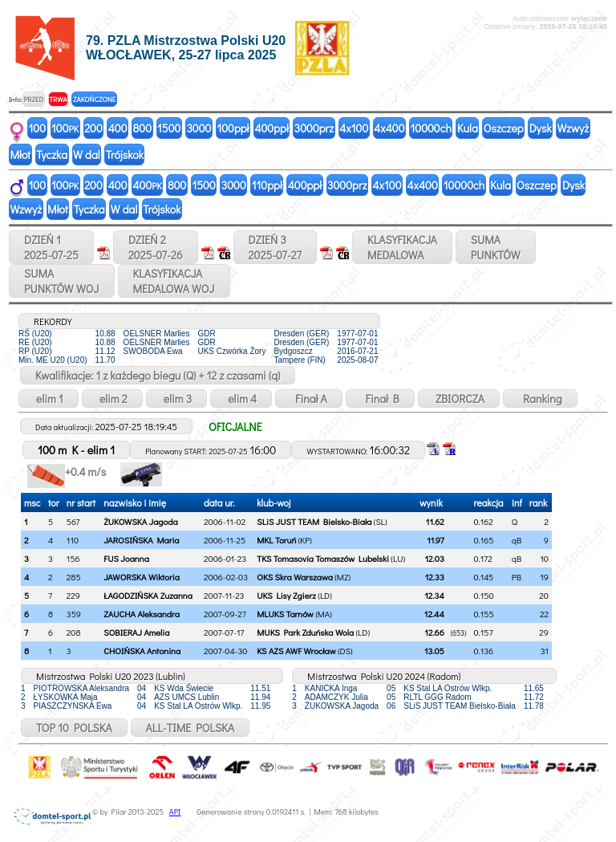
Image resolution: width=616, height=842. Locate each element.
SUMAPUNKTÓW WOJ (62, 281)
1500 (169, 128)
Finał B (380, 399)
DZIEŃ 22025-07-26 (156, 247)
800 (142, 128)
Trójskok (125, 155)
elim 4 (241, 399)
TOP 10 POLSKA (74, 728)
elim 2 (112, 399)
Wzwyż (573, 128)
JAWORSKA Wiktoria (142, 577)
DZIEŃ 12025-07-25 (51, 247)
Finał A (309, 399)
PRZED (33, 99)
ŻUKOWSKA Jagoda (140, 521)
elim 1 (49, 399)
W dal (87, 155)
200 (93, 128)
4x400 (389, 128)
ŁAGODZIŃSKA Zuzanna (148, 595)
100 (38, 128)
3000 (199, 128)
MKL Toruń (276, 540)
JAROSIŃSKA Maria (141, 540)
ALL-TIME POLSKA (190, 728)
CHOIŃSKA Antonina (142, 651)
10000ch (431, 128)
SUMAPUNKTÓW (496, 247)
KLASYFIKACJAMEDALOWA (402, 247)
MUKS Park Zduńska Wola (305, 632)
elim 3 (176, 399)
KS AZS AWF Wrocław (296, 651)
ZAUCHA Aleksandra (142, 614)
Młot (21, 155)
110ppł (267, 185)
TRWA (58, 99)
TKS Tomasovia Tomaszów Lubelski (323, 558)
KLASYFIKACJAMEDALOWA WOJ (174, 281)
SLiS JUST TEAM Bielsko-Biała (314, 521)
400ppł (271, 128)
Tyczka (52, 155)
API (175, 812)
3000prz (314, 128)
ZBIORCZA (459, 399)
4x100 (354, 128)
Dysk (541, 128)
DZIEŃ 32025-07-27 (275, 247)
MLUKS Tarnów (285, 614)
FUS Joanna (126, 558)
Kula (468, 128)
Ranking (540, 399)
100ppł (233, 128)
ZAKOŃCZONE (94, 99)
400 (118, 128)
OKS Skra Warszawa (295, 577)
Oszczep (504, 128)
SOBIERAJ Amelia (136, 632)
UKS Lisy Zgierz (286, 595)
